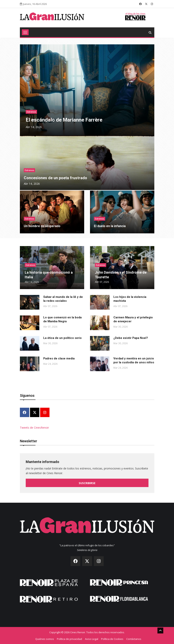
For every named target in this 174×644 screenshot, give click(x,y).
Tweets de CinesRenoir (34, 428)
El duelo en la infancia (110, 226)
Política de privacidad (69, 639)
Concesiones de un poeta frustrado (55, 178)
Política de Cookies (112, 639)
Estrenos (31, 112)
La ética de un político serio (62, 338)
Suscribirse (87, 483)
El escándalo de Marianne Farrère (64, 120)
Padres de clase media (59, 358)
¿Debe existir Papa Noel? (131, 338)
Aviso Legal (92, 639)
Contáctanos (134, 639)
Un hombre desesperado (42, 226)
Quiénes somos (45, 639)
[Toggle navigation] (25, 32)
